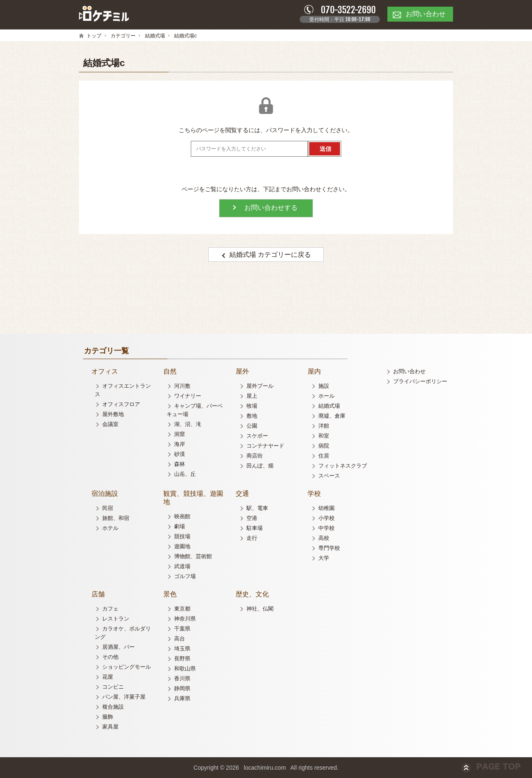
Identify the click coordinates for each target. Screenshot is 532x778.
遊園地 (182, 546)
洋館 (324, 426)
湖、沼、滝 (188, 424)
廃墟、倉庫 (332, 416)
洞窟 (180, 434)
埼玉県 (182, 649)
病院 (324, 446)
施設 (324, 386)
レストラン (116, 619)
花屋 (108, 677)
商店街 (255, 456)
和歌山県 (185, 668)
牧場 (252, 406)
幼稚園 (326, 508)
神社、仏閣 (260, 609)
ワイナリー (188, 396)
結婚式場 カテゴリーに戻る (270, 255)
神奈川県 (185, 619)
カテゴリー (123, 36)
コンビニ (113, 687)
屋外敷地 (113, 414)
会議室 (110, 424)
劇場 (180, 526)
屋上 (252, 396)
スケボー (257, 436)
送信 (325, 149)
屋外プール (260, 386)
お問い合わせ (409, 371)
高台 (180, 639)
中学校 (326, 528)
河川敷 (182, 386)
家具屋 (110, 727)
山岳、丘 (185, 474)
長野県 (182, 659)
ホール (326, 396)
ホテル (110, 528)
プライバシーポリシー (420, 381)
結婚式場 (155, 36)
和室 (324, 436)
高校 (324, 538)
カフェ (110, 609)
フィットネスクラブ (343, 466)
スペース (329, 476)
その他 (110, 657)
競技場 (182, 536)
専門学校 (329, 548)
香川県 (182, 678)
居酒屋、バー (118, 647)
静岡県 (182, 688)
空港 (252, 518)
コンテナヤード (265, 446)
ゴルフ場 (185, 576)
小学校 (326, 518)
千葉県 (182, 629)
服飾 (108, 717)
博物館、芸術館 (193, 556)
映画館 (182, 516)
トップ (94, 36)
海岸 (180, 444)
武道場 (182, 566)
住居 (324, 456)
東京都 (182, 609)
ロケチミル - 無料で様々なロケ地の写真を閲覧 (104, 14)
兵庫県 (182, 698)
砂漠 (180, 454)
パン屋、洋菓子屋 (124, 697)
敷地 (252, 416)
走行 (252, 538)
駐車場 (255, 528)
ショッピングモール (127, 667)
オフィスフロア (121, 404)
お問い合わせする (271, 208)
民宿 (108, 508)
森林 (180, 464)
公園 (252, 426)
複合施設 (113, 707)
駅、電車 (257, 508)
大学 (324, 558)
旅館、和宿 (116, 518)
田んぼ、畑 (260, 466)
